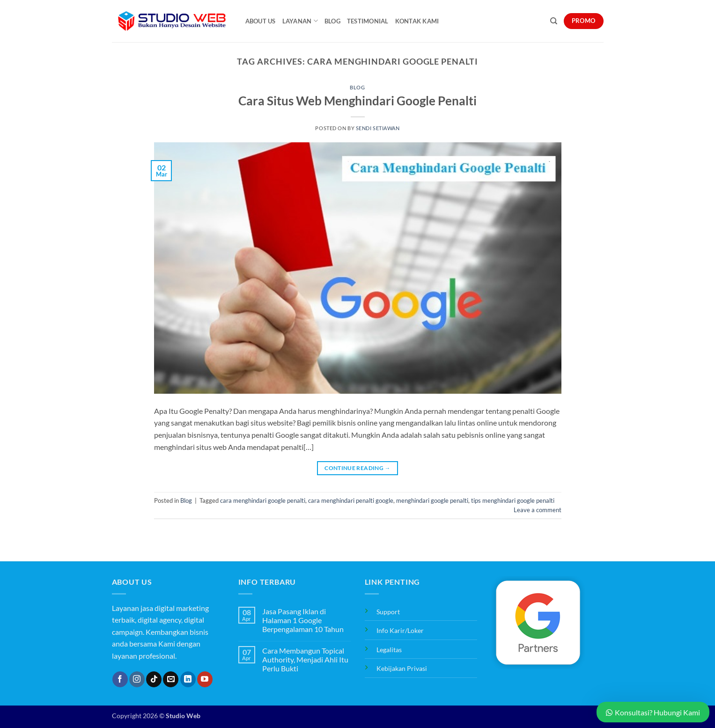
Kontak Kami (417, 21)
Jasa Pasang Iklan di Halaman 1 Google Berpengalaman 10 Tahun (303, 620)
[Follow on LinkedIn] (188, 679)
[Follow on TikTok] (154, 679)
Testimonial (368, 21)
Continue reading (357, 468)
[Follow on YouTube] (205, 679)
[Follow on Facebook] (120, 679)
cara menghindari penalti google (351, 500)
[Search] (554, 21)
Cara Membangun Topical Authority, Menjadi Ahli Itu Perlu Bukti (305, 659)
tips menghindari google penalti (513, 500)
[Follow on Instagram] (137, 679)
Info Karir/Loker (400, 630)
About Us (261, 21)
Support (388, 612)
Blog (332, 21)
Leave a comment (538, 510)
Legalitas (389, 650)
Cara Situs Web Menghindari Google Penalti (357, 101)
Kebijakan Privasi (402, 668)
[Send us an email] (171, 679)
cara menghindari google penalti (263, 500)
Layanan (300, 21)
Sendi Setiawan (378, 128)
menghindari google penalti (432, 500)
